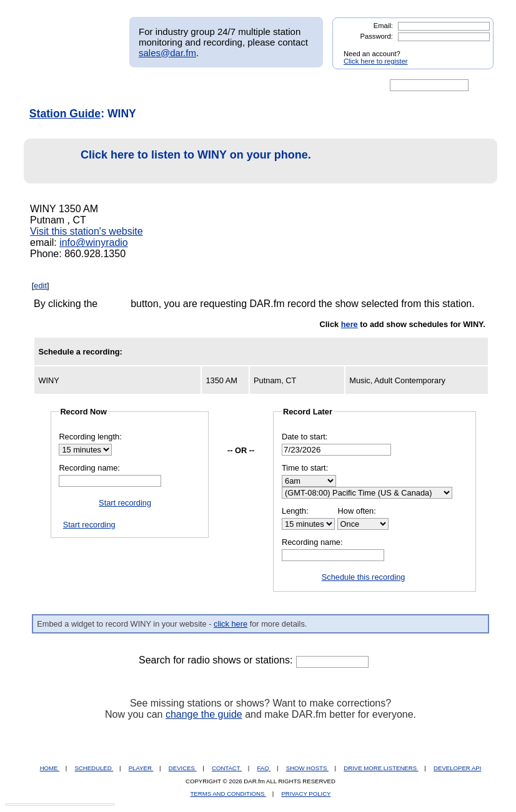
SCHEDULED (94, 768)
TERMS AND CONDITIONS (229, 794)
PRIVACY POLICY (306, 794)
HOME (50, 768)
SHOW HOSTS (307, 768)
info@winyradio (94, 242)
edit (40, 286)
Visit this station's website (87, 231)
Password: (377, 36)
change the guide (204, 714)
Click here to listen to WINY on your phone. (171, 161)
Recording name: (89, 468)
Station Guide (65, 114)
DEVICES (183, 768)
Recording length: (90, 437)
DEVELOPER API (457, 768)
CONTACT (227, 768)
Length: (295, 511)
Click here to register (376, 61)
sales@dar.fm (167, 53)
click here (231, 624)
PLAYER (141, 768)
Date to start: (305, 437)
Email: (383, 26)
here (350, 324)
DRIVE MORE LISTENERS (381, 768)
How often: (357, 511)
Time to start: (305, 468)
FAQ (264, 768)
